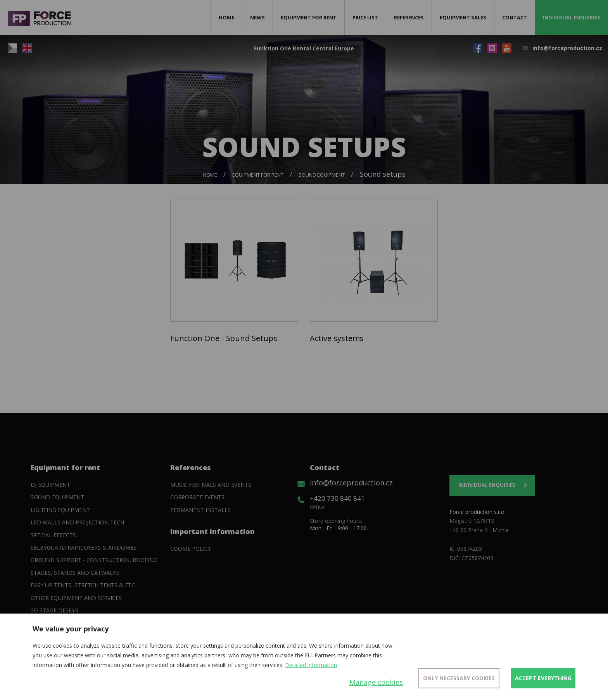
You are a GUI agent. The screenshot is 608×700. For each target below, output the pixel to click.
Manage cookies (376, 682)
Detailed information (311, 665)
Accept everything (543, 678)
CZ (12, 48)
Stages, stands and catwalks (75, 573)
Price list (365, 17)
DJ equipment (50, 485)
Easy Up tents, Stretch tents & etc (83, 585)
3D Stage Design (54, 610)
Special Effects (53, 535)
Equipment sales (463, 17)
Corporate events (197, 497)
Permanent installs (200, 510)
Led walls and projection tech (77, 522)
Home (226, 17)
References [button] (409, 17)
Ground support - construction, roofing (94, 560)
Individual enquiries (572, 17)
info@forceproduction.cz (567, 48)
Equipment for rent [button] (309, 17)
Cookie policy (191, 549)
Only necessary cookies (459, 678)
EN (27, 48)
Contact (515, 17)
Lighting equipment (60, 510)
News (257, 17)
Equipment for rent (258, 175)
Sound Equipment (322, 175)
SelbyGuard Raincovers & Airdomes (84, 547)
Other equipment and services (76, 598)
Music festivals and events (211, 485)
